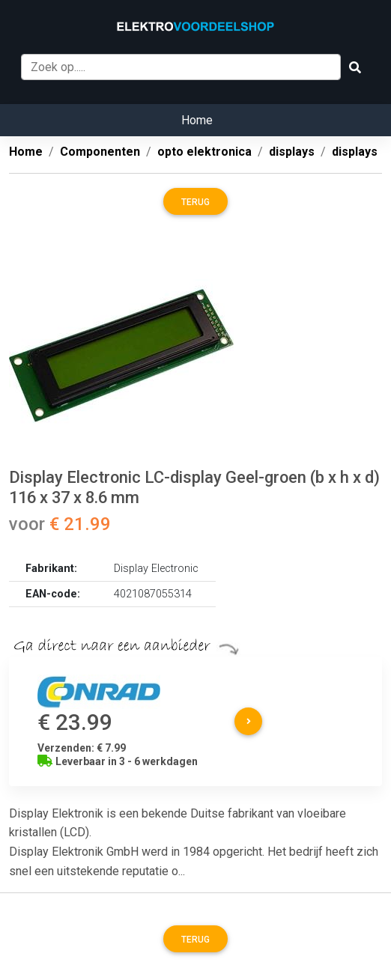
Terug (195, 202)
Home (197, 120)
